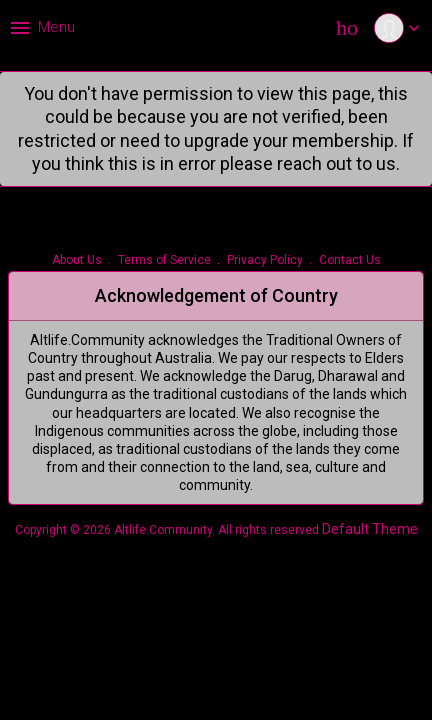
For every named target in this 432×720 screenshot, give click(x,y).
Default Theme (370, 529)
